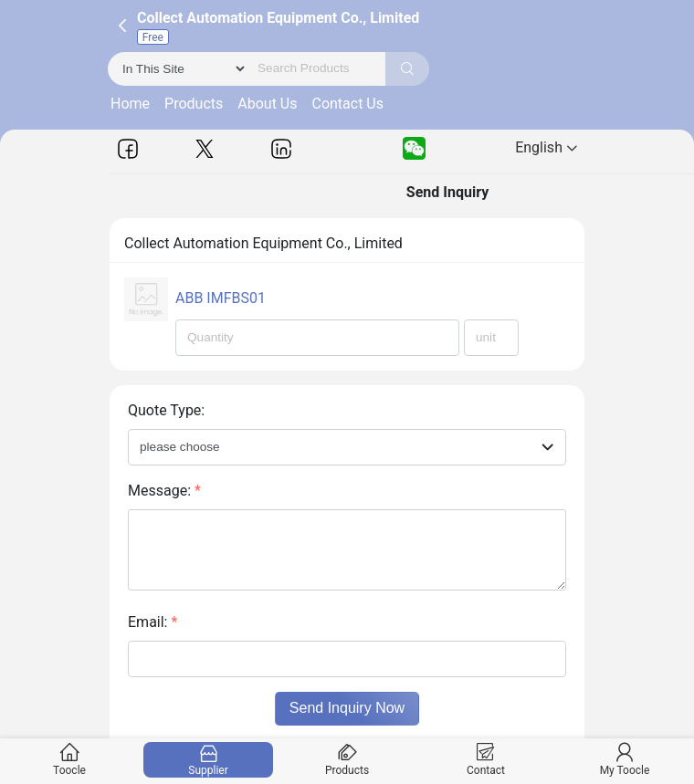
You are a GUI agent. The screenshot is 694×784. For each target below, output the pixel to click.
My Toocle (625, 760)
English (546, 147)
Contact (486, 760)
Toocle (70, 760)
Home (130, 104)
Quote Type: (166, 410)
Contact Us (347, 104)
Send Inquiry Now (347, 708)
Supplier (209, 760)
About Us (267, 104)
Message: (164, 491)
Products (194, 104)
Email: (152, 622)
